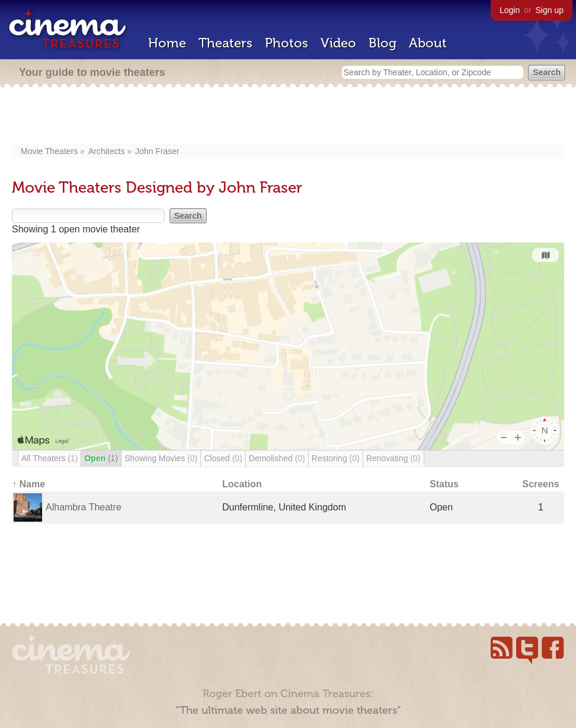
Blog (383, 43)
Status (444, 484)
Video (338, 43)
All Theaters (49, 458)
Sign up (550, 10)
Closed (223, 458)
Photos (287, 43)
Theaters (225, 43)
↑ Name (28, 484)
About (428, 43)
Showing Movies (161, 458)
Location (242, 484)
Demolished (277, 458)
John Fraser (157, 151)
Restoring (336, 458)
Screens (540, 484)
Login (510, 10)
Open (101, 458)
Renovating (393, 458)
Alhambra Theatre (84, 507)
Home (167, 43)
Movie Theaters (49, 151)
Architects (106, 151)
